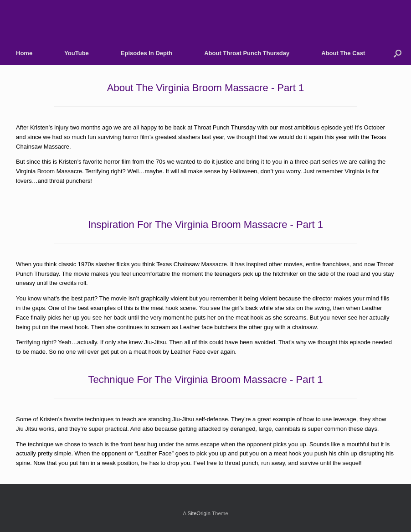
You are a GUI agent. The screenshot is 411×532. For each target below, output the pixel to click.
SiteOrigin (199, 513)
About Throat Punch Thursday (247, 53)
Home (24, 53)
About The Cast (343, 53)
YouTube (77, 53)
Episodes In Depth (146, 53)
